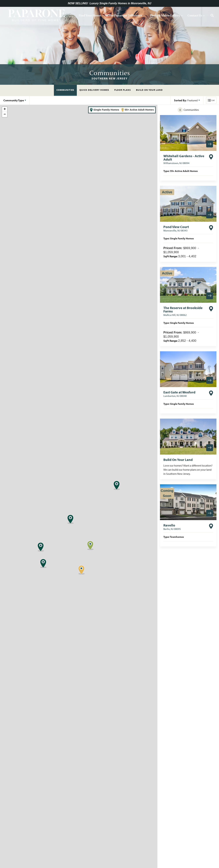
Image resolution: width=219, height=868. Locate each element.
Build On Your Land (149, 90)
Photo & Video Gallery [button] (165, 15)
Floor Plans (123, 90)
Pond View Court (176, 228)
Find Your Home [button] (90, 15)
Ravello (172, 527)
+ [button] (5, 109)
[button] (212, 15)
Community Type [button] (14, 100)
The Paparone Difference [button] (125, 15)
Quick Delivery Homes (94, 90)
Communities (65, 90)
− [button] (5, 115)
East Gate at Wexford (179, 394)
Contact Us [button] (195, 15)
